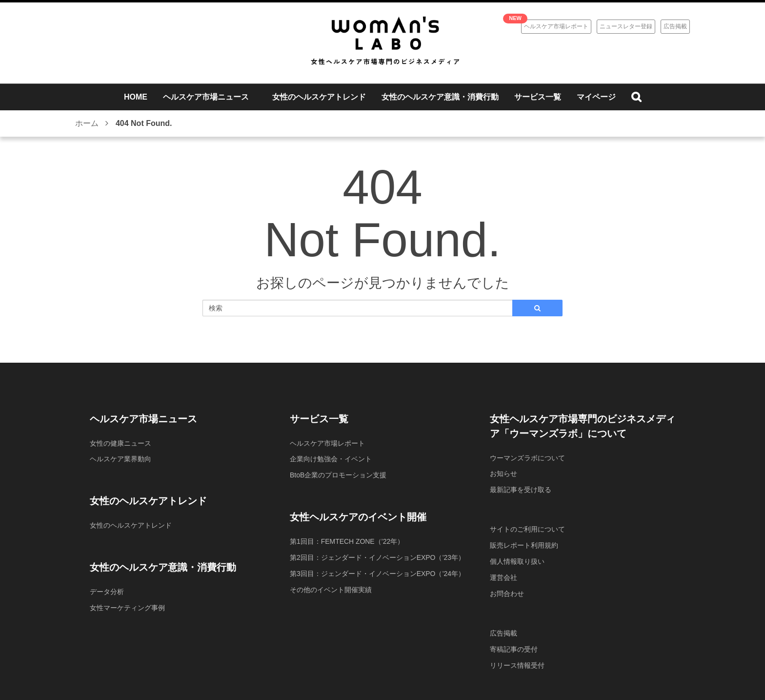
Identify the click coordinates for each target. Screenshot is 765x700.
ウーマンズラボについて (527, 458)
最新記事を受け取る (521, 489)
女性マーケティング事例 (127, 606)
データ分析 (107, 591)
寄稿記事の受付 (514, 645)
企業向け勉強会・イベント (331, 459)
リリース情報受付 (517, 661)
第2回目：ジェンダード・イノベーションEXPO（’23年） (377, 556)
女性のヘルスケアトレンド (131, 525)
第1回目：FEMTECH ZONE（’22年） (347, 540)
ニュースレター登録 (626, 26)
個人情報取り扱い (517, 559)
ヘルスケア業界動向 (121, 459)
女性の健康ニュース (121, 443)
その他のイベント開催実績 (331, 587)
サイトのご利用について (527, 528)
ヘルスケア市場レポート (556, 26)
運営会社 (503, 575)
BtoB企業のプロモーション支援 (338, 474)
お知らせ (503, 474)
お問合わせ (507, 591)
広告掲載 (675, 26)
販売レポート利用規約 (524, 544)
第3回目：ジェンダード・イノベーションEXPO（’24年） (377, 572)
